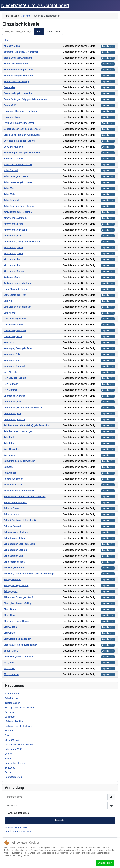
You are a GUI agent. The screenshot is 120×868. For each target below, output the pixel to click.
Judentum (10, 717)
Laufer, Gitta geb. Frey (15, 295)
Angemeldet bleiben (18, 813)
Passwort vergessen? (16, 828)
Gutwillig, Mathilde (13, 147)
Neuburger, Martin (13, 360)
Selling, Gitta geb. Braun (16, 585)
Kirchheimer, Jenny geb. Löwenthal (22, 242)
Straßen (9, 731)
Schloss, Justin (11, 514)
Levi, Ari (8, 301)
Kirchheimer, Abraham (15, 218)
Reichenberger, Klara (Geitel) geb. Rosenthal (26, 425)
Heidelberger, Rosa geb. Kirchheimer (22, 153)
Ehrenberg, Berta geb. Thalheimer (21, 111)
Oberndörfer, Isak (13, 414)
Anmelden (60, 820)
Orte (7, 735)
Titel (6, 40)
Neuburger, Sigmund (14, 366)
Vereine (9, 754)
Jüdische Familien (14, 721)
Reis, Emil (9, 437)
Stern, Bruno (10, 609)
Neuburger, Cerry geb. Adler (18, 348)
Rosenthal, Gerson (13, 485)
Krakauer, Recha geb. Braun (18, 283)
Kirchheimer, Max (13, 259)
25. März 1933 (12, 740)
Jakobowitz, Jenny (13, 159)
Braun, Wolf (10, 105)
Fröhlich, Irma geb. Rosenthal (19, 123)
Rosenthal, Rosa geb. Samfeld (19, 491)
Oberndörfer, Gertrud (14, 396)
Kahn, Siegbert (11, 200)
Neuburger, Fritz (12, 354)
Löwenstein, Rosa (13, 336)
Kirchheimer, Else (13, 236)
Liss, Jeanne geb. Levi (15, 319)
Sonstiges (10, 768)
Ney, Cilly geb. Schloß (15, 378)
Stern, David (10, 615)
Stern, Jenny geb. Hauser (17, 621)
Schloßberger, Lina (13, 556)
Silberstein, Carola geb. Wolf (18, 597)
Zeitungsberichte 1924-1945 (19, 708)
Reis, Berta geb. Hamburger (18, 431)
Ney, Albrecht (11, 372)
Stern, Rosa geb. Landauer (17, 639)
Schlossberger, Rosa (14, 562)
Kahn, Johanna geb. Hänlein (18, 182)
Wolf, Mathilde (11, 674)
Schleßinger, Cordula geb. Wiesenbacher (24, 497)
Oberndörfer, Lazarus (14, 419)
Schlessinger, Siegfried (15, 502)
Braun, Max (9, 87)
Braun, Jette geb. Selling (16, 81)
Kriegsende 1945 (13, 749)
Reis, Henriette (11, 449)
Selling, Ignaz (11, 591)
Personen (10, 712)
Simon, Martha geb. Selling (18, 603)
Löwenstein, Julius (13, 325)
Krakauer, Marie (12, 277)
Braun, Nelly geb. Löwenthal (18, 93)
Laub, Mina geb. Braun (15, 289)
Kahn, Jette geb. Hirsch (16, 176)
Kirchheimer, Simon (14, 271)
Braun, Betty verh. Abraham (18, 58)
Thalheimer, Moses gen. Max (18, 657)
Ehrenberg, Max (12, 117)
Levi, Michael (10, 313)
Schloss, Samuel (12, 526)
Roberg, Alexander (13, 479)
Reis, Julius (10, 455)
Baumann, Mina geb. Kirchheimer (21, 52)
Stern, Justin (10, 627)
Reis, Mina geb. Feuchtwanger (19, 461)
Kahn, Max (9, 188)
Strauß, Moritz (11, 651)
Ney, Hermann (11, 384)
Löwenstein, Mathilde (15, 331)
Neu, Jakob (9, 342)
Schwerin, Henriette (14, 568)
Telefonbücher (12, 703)
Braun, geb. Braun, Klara (16, 64)
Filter (39, 31)
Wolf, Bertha (10, 663)
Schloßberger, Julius (14, 538)
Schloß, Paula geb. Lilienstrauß (20, 520)
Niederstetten (12, 694)
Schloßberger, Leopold (15, 550)
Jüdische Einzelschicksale (18, 726)
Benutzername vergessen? (18, 831)
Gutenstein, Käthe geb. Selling (19, 141)
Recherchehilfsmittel (15, 763)
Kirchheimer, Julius (13, 253)
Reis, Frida (9, 443)
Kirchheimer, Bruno (13, 224)
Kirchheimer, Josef (13, 248)
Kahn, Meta (9, 194)
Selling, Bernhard (12, 580)
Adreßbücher (11, 698)
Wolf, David (9, 668)
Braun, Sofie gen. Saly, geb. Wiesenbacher (25, 99)
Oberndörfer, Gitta (13, 402)
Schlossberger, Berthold (16, 532)
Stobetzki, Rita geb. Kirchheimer (20, 645)
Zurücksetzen (54, 31)
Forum (8, 758)
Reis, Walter (10, 473)
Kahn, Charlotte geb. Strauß (18, 165)
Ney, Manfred (10, 390)
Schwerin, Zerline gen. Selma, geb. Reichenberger (29, 574)
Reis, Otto (9, 467)
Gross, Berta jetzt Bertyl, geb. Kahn (22, 135)
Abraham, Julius (12, 46)
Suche (8, 772)
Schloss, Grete (11, 508)
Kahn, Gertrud (11, 170)
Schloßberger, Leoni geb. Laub (19, 544)
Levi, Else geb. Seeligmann (17, 307)
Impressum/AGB (13, 777)
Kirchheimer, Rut (12, 265)
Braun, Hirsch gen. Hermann (18, 76)
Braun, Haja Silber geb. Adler (18, 70)
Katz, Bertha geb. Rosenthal (18, 212)
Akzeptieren (105, 863)
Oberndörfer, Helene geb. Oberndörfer (23, 408)
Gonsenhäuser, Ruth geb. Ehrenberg (22, 129)
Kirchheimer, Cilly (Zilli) (16, 230)
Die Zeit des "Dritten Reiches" (20, 745)
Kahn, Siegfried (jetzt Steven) (19, 206)
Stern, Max (9, 633)
